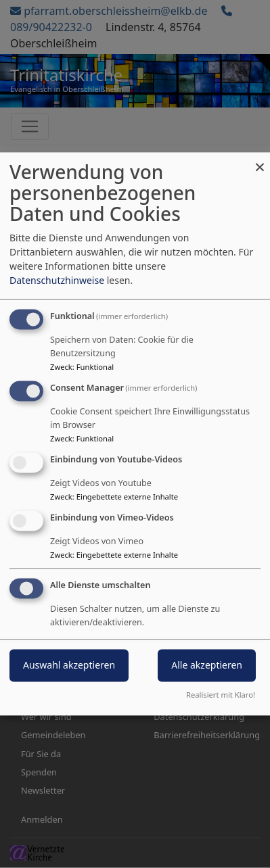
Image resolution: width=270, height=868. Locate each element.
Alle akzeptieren (207, 666)
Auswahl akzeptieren (69, 666)
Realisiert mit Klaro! (221, 695)
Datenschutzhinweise (57, 281)
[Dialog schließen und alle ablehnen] (260, 161)
